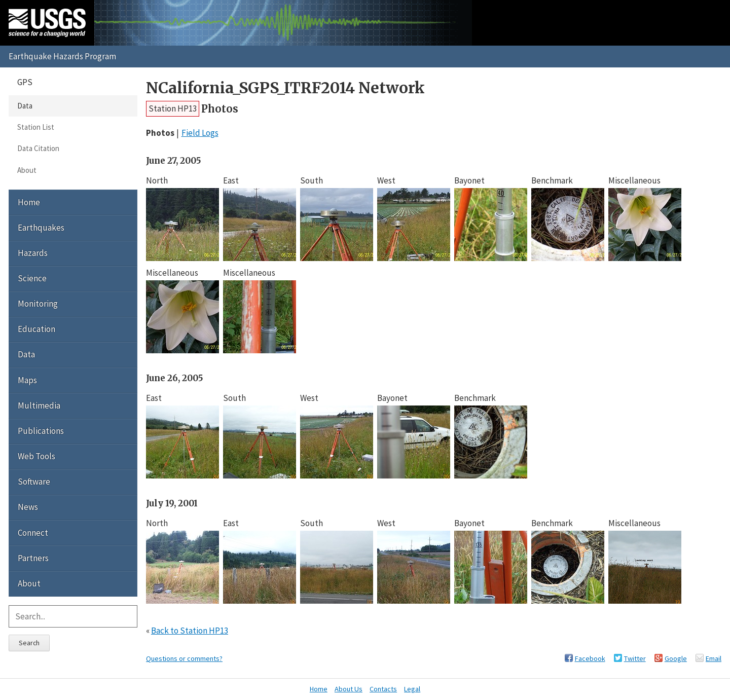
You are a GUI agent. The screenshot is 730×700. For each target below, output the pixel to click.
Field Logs (200, 133)
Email (714, 658)
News (28, 507)
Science (32, 278)
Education (36, 329)
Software (34, 482)
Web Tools (36, 456)
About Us (349, 689)
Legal (412, 689)
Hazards (33, 253)
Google (676, 658)
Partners (33, 558)
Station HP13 (173, 108)
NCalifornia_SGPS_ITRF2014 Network (285, 88)
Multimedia (39, 406)
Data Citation (38, 148)
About (27, 170)
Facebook (590, 658)
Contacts (383, 689)
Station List (36, 127)
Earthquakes (41, 228)
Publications (41, 431)
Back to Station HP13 (190, 631)
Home (29, 202)
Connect (33, 533)
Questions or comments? (184, 658)
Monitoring (38, 304)
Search (29, 643)
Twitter (635, 658)
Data (25, 106)
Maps (27, 380)
